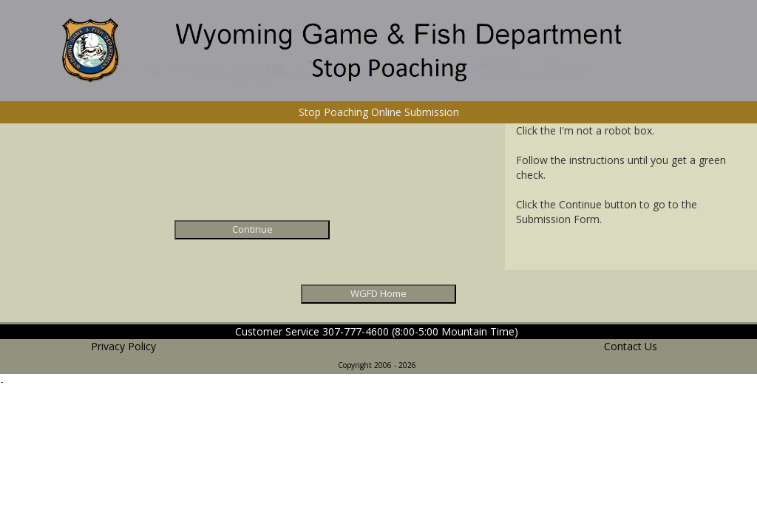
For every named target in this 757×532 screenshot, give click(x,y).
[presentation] (252, 176)
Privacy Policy (123, 346)
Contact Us (631, 346)
